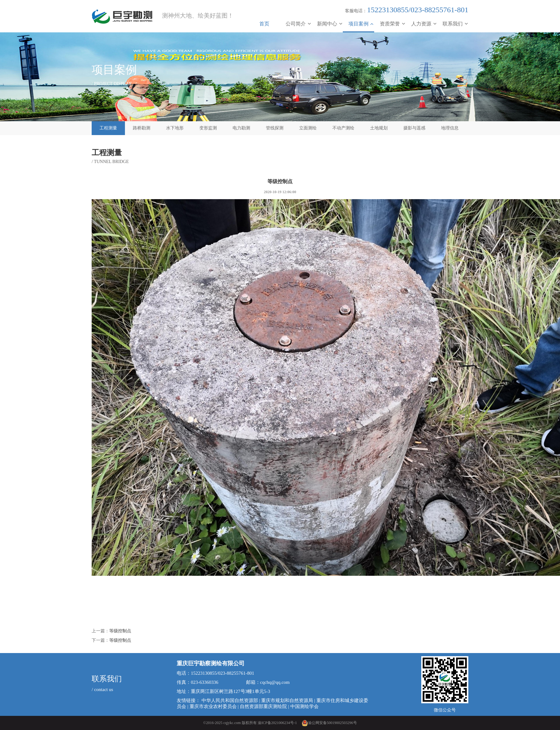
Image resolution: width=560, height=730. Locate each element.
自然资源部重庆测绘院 (263, 706)
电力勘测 (241, 128)
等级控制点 (120, 631)
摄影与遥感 (414, 128)
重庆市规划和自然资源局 (287, 700)
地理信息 (450, 128)
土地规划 (379, 128)
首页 (264, 24)
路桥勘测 (142, 128)
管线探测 (275, 128)
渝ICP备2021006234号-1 (277, 723)
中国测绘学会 (304, 706)
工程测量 (108, 128)
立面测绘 (308, 128)
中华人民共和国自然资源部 (230, 700)
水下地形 (175, 128)
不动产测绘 (343, 128)
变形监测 (208, 128)
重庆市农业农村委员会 (213, 706)
